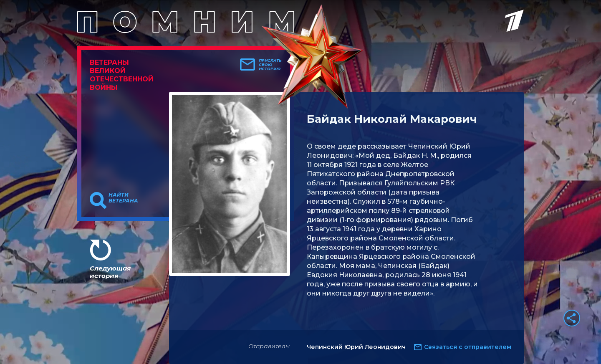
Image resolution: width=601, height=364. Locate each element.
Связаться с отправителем (468, 347)
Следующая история (110, 272)
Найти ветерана (123, 198)
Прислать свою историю (270, 65)
